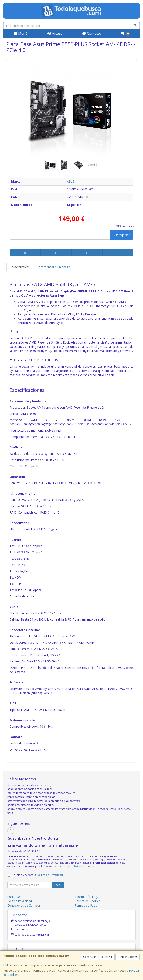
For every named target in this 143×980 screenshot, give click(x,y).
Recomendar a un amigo (54, 267)
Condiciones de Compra (24, 905)
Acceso (55, 33)
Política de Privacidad (84, 866)
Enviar (58, 885)
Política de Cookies (87, 901)
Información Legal (87, 897)
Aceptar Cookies (128, 957)
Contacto (92, 33)
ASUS (71, 181)
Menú (20, 33)
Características (20, 267)
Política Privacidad (20, 901)
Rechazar (107, 957)
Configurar (90, 957)
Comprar (122, 235)
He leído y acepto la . (38, 875)
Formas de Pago (86, 905)
